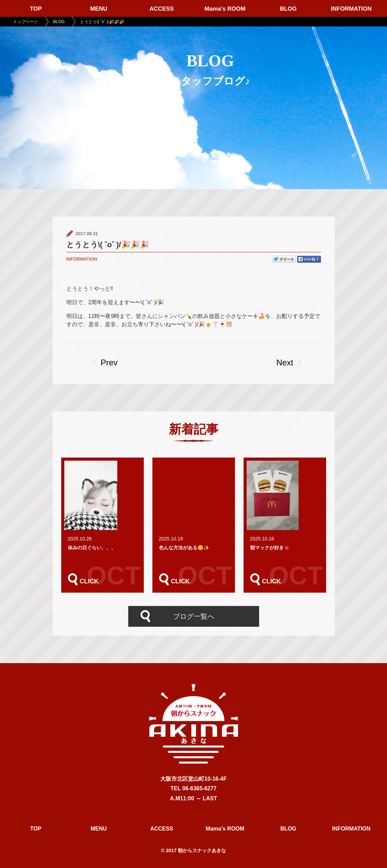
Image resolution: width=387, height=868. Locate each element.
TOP (36, 9)
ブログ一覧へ (194, 616)
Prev (109, 362)
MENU (99, 9)
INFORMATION (351, 9)
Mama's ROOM (225, 9)
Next (285, 362)
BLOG (288, 9)
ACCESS (162, 9)
